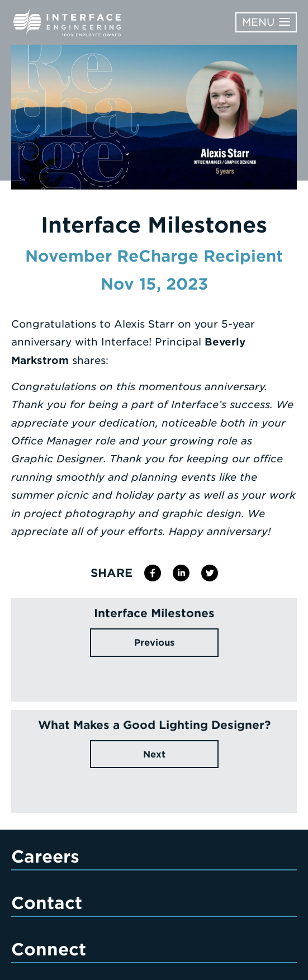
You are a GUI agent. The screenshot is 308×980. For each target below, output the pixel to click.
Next (154, 754)
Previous (154, 643)
